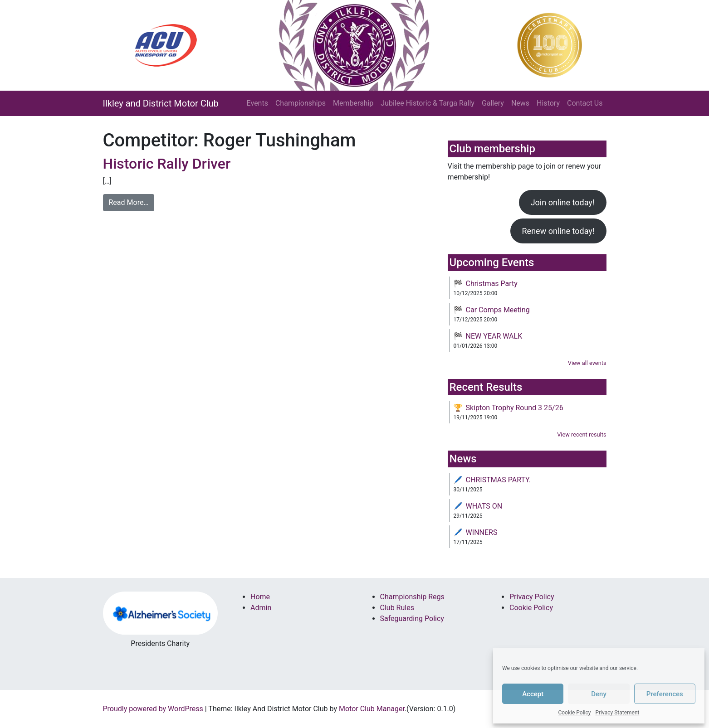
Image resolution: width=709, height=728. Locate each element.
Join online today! (563, 202)
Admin (261, 608)
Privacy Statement (617, 713)
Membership (353, 103)
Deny (599, 694)
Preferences (665, 694)
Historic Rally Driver (167, 164)
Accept (533, 694)
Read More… (129, 202)
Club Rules (397, 608)
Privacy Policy (532, 597)
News (520, 103)
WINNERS (482, 532)
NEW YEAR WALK (494, 336)
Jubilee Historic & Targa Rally (428, 103)
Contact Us (585, 103)
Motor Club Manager (372, 709)
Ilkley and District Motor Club (161, 103)
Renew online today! (558, 231)
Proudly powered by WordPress (153, 709)
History (548, 103)
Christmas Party (492, 284)
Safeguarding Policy (412, 619)
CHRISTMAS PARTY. (499, 480)
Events (257, 103)
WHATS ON (484, 506)
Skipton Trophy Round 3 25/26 (515, 408)
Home (260, 597)
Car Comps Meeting (498, 310)
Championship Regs (412, 597)
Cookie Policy (574, 713)
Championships (301, 103)
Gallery (493, 103)
